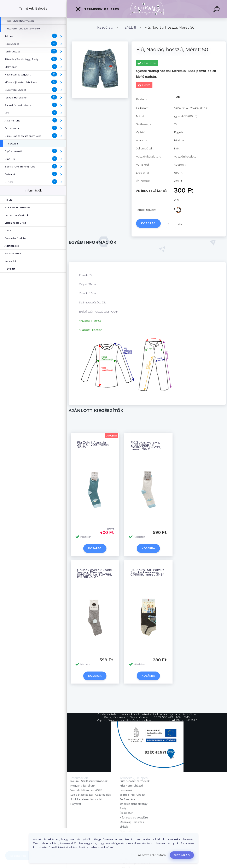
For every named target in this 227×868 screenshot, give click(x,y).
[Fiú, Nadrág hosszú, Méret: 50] (100, 97)
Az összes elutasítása (152, 855)
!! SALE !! (129, 27)
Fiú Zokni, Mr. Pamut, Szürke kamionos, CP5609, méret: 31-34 (147, 572)
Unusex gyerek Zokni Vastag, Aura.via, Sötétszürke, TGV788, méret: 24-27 (94, 573)
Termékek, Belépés (97, 9)
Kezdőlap (105, 27)
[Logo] (147, 9)
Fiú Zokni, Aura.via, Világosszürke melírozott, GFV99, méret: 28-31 (146, 446)
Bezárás (182, 855)
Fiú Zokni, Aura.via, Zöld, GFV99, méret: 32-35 (93, 445)
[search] (217, 10)
